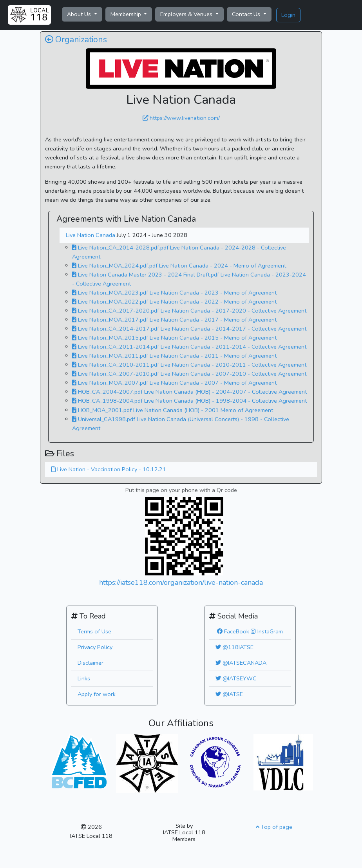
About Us (80, 14)
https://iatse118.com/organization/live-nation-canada (181, 582)
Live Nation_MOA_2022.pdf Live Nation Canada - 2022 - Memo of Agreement (174, 302)
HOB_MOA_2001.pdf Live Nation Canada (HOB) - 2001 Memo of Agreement (173, 410)
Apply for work (97, 694)
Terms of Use (94, 631)
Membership (127, 14)
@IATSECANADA (241, 663)
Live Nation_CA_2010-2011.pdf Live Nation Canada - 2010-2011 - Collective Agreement (189, 365)
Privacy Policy (95, 647)
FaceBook (233, 631)
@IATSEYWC (236, 678)
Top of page (274, 827)
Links (84, 678)
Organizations (76, 40)
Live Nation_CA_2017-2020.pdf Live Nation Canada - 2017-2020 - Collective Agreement (189, 311)
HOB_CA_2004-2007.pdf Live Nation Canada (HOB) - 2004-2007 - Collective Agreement (189, 392)
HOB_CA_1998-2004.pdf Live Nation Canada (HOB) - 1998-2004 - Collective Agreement (189, 401)
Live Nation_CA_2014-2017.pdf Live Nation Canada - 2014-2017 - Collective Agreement (189, 329)
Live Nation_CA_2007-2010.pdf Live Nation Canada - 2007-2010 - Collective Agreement (189, 374)
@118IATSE (234, 647)
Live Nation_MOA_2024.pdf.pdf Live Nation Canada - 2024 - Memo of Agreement (179, 266)
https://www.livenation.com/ (181, 118)
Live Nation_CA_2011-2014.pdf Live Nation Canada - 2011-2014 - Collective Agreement (189, 347)
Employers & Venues (187, 14)
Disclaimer (90, 663)
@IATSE (229, 694)
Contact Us (247, 14)
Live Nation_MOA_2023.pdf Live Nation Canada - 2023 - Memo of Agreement (174, 293)
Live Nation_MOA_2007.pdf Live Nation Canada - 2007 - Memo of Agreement (174, 383)
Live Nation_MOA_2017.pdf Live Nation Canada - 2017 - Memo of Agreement (174, 320)
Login (288, 15)
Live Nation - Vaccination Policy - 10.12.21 (109, 469)
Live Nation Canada (91, 235)
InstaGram (267, 631)
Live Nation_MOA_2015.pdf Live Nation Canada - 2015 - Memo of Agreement (174, 338)
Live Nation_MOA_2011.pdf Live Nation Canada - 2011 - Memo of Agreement (174, 356)
